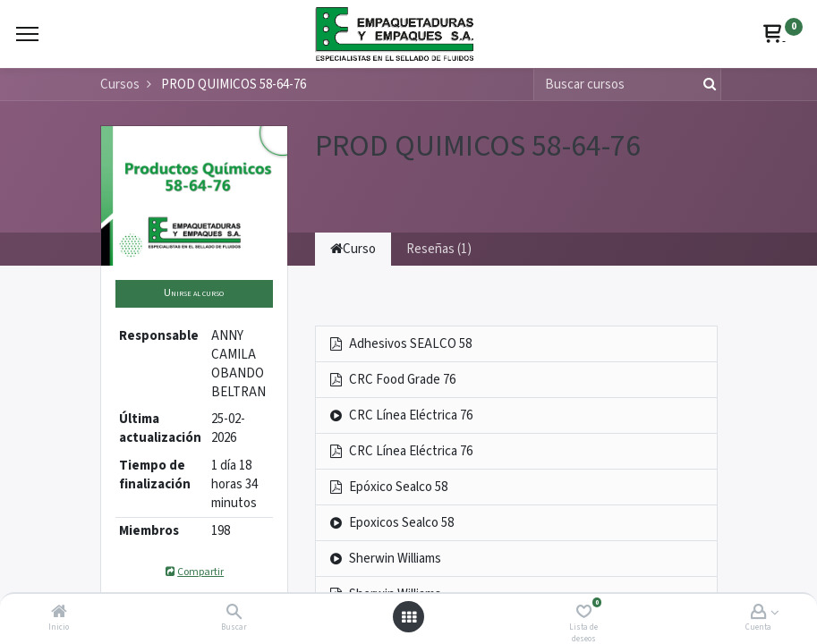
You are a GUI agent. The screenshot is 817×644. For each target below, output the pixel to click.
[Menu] (27, 34)
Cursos (120, 85)
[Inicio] (59, 613)
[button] (194, 294)
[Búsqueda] (706, 85)
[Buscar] (234, 613)
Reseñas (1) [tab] (439, 249)
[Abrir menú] (409, 617)
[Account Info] (758, 613)
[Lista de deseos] (584, 613)
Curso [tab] (353, 249)
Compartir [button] (194, 572)
